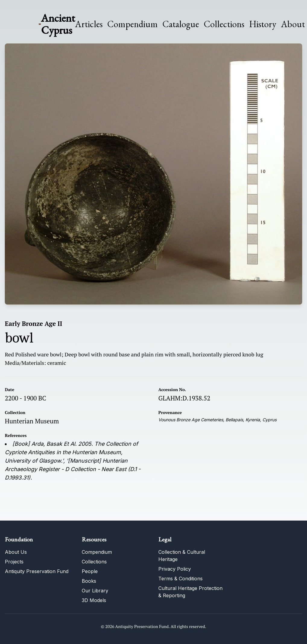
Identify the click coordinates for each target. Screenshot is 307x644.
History (263, 24)
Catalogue (181, 24)
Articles (89, 24)
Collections (224, 24)
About (293, 24)
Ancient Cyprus (58, 24)
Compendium (133, 24)
